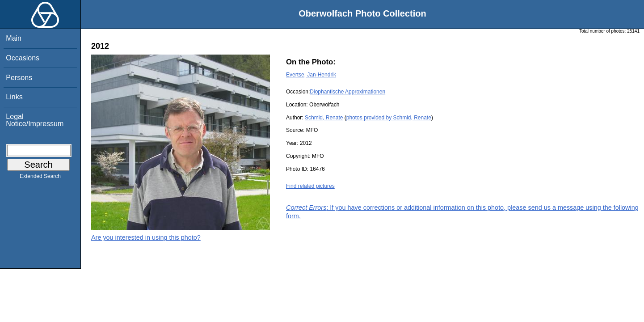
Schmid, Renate (324, 118)
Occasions (23, 58)
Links (14, 97)
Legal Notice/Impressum (35, 120)
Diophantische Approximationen (347, 92)
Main (14, 38)
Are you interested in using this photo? (146, 237)
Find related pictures (310, 186)
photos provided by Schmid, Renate (389, 118)
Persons (19, 78)
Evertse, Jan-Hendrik (311, 75)
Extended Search (40, 178)
